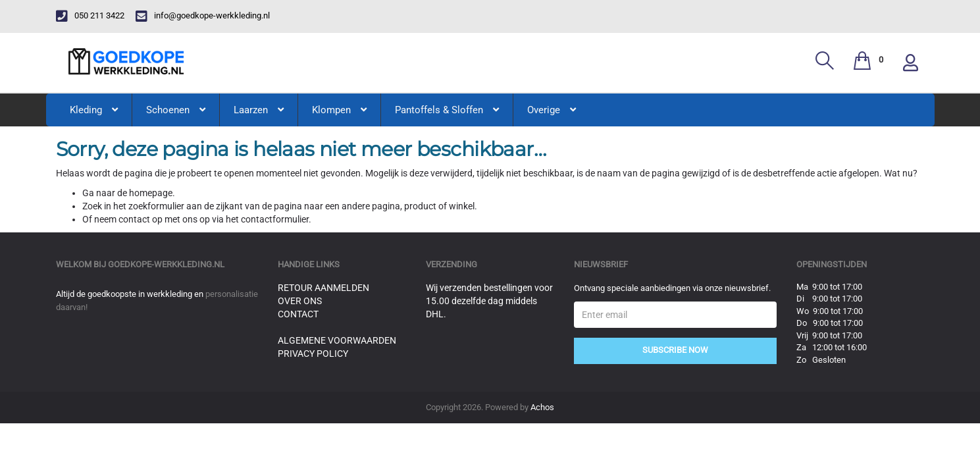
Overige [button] (552, 110)
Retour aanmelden (323, 288)
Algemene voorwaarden (337, 340)
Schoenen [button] (176, 110)
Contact (298, 314)
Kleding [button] (94, 110)
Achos (542, 407)
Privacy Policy (313, 354)
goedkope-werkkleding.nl (166, 264)
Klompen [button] (339, 110)
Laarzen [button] (259, 110)
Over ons (300, 301)
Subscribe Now (675, 350)
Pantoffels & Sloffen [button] (447, 110)
